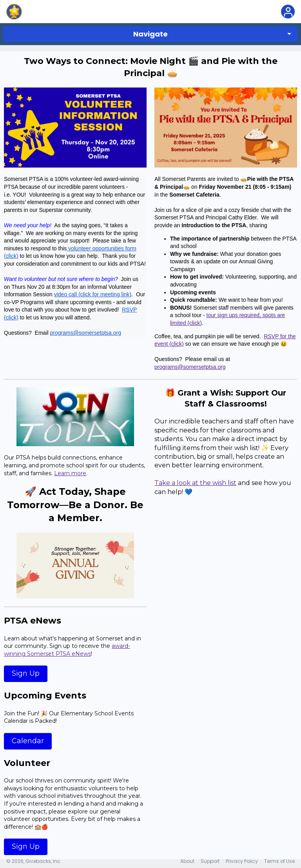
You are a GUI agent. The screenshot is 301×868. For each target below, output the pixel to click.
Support (210, 861)
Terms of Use (279, 861)
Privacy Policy (242, 861)
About (187, 861)
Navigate (150, 34)
